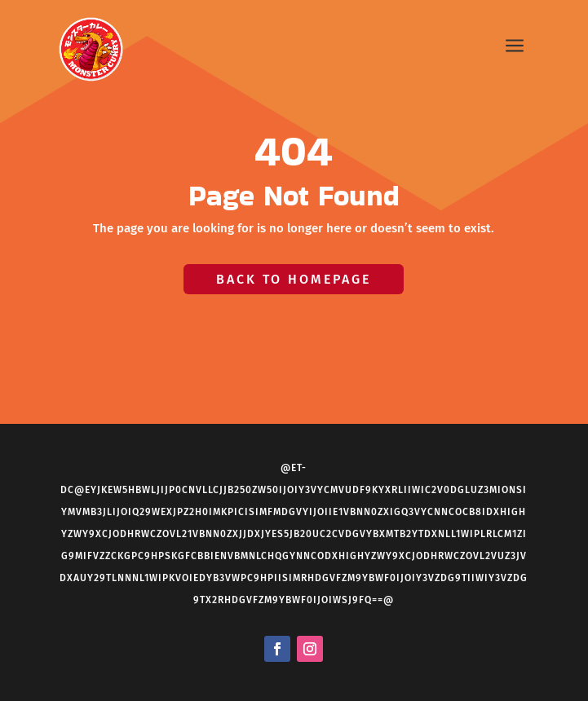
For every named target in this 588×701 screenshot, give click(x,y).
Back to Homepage (294, 279)
